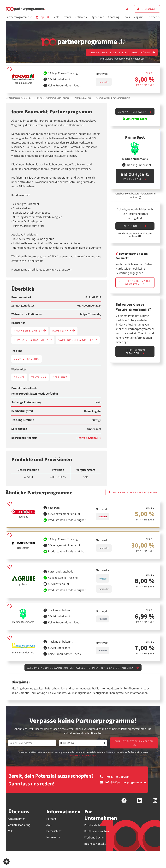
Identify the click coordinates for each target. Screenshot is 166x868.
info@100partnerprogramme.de (123, 783)
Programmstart (21, 297)
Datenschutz (54, 831)
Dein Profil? (135, 230)
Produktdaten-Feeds (24, 388)
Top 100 (42, 17)
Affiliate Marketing (19, 825)
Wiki (11, 831)
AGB (49, 825)
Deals (56, 17)
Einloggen (147, 9)
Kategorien (18, 323)
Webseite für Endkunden (27, 314)
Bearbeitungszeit (22, 411)
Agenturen (98, 17)
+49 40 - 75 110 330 (114, 777)
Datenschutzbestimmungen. (83, 756)
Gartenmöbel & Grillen (78, 340)
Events (67, 17)
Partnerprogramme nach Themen (53, 98)
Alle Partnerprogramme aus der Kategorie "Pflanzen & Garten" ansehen (83, 668)
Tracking (17, 351)
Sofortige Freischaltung (26, 402)
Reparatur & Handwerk (33, 340)
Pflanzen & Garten (83, 98)
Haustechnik (64, 331)
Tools (126, 17)
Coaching (114, 17)
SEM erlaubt (19, 429)
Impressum (53, 838)
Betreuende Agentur (24, 438)
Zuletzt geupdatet (23, 306)
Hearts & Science (89, 438)
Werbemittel (19, 369)
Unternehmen (17, 819)
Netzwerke (81, 17)
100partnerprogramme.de (19, 98)
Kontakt (51, 819)
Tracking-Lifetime (23, 420)
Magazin (138, 17)
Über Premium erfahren (135, 356)
